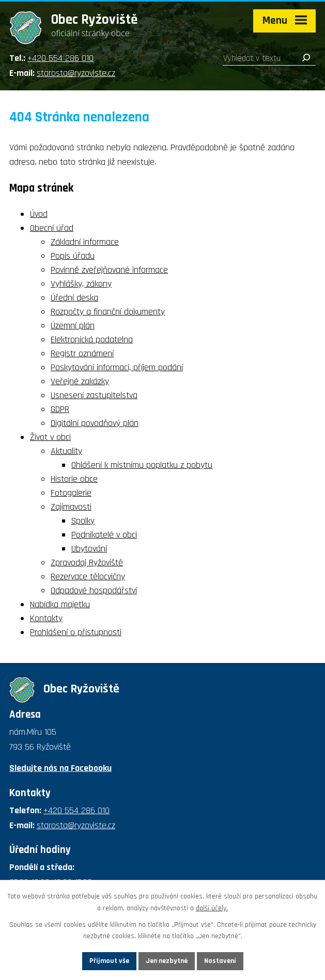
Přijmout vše (109, 961)
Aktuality (66, 451)
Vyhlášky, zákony (81, 284)
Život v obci (50, 437)
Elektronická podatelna (92, 339)
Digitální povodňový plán (95, 423)
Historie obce (74, 479)
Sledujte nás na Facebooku (60, 768)
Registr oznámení (82, 353)
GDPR (60, 409)
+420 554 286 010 (60, 58)
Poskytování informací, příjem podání (117, 367)
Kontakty (46, 618)
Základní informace (85, 242)
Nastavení (220, 961)
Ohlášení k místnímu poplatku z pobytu (142, 465)
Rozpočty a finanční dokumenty (108, 312)
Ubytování (89, 549)
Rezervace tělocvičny (88, 576)
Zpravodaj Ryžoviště (87, 563)
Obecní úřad (52, 228)
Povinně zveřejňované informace (109, 270)
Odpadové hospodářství (94, 590)
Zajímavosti (71, 507)
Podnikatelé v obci (104, 535)
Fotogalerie (71, 493)
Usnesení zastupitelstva (94, 395)
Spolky (83, 521)
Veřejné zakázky (80, 381)
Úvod (39, 214)
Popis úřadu (73, 256)
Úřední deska (74, 298)
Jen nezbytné (167, 961)
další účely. (212, 908)
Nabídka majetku (60, 604)
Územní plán (73, 326)
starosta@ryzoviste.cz (76, 73)
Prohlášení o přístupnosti (76, 632)
